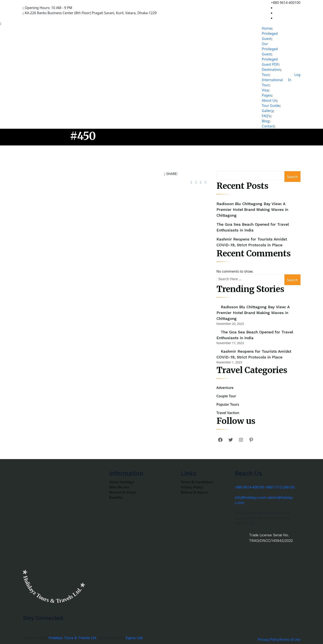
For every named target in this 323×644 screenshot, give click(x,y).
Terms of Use (290, 639)
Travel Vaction (228, 413)
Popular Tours (228, 404)
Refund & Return (195, 492)
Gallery (267, 111)
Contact (268, 126)
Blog (265, 121)
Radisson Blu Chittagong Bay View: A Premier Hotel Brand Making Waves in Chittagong (252, 209)
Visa (265, 90)
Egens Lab (134, 638)
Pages (267, 95)
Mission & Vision (123, 492)
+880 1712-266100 (280, 487)
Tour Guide (271, 106)
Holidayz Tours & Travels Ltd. (73, 638)
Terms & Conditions (197, 482)
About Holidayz (122, 482)
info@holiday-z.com (251, 497)
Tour (265, 75)
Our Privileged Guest (270, 49)
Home (267, 28)
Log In (294, 77)
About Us (269, 100)
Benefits (116, 497)
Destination (271, 70)
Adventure (225, 388)
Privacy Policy (192, 487)
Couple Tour (226, 396)
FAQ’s (266, 116)
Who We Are (119, 487)
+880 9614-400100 (250, 487)
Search (292, 177)
